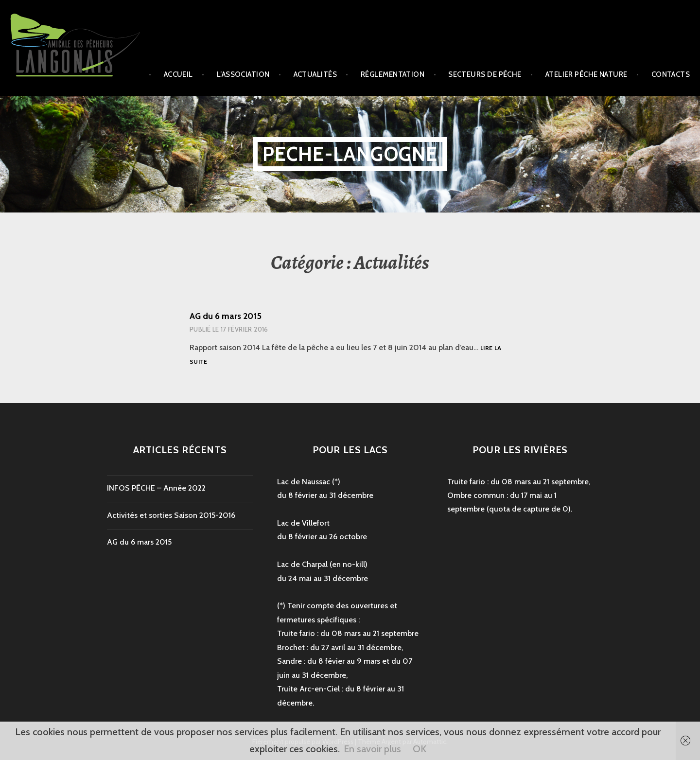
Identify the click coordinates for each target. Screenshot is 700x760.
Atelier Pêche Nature (586, 74)
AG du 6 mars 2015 (226, 316)
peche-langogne (350, 154)
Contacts (671, 74)
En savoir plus (372, 749)
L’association (243, 74)
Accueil (178, 74)
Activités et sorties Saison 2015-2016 (171, 515)
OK (420, 749)
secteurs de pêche (485, 74)
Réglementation (393, 74)
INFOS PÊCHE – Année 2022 (156, 488)
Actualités (315, 74)
